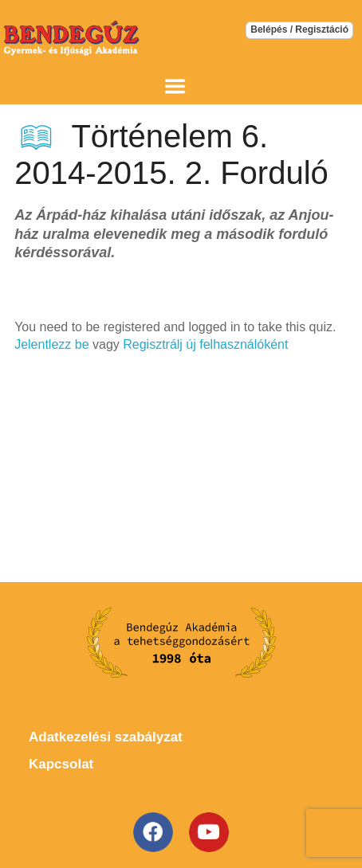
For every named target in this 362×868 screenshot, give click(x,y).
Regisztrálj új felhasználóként (205, 344)
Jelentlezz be (51, 344)
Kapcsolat (61, 764)
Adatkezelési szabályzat (106, 737)
